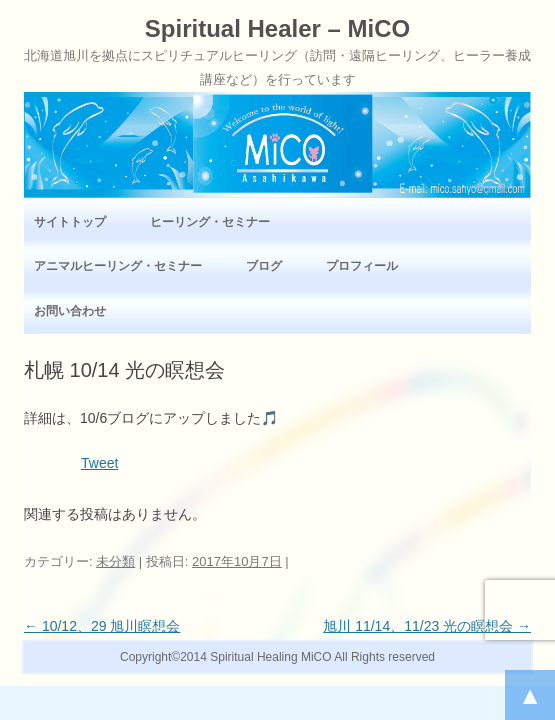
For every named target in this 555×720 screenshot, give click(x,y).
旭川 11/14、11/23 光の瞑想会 (427, 626)
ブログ (264, 266)
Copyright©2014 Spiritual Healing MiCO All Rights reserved (277, 657)
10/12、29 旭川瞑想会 (102, 626)
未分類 (115, 561)
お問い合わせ (70, 311)
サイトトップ (70, 222)
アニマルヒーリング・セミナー (118, 266)
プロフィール (362, 266)
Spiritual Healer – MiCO (277, 29)
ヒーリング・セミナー (210, 222)
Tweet (99, 463)
